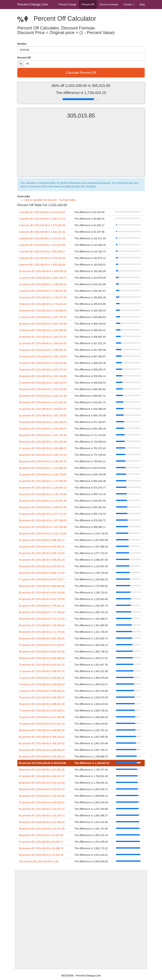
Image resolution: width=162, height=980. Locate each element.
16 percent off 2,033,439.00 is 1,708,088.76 (43, 311)
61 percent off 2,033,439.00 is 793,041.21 (42, 606)
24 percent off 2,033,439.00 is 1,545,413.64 (43, 363)
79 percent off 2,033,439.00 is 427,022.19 (42, 724)
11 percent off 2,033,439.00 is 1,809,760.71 (43, 278)
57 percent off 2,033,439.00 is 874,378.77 (42, 579)
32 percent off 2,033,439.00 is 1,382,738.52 (43, 415)
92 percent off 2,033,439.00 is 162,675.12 (42, 809)
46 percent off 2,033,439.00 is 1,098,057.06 (43, 507)
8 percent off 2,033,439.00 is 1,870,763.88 (42, 258)
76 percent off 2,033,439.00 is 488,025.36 (42, 704)
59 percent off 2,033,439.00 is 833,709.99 (42, 593)
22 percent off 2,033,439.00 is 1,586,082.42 (43, 350)
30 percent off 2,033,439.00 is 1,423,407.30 (43, 402)
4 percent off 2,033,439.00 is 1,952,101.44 (42, 232)
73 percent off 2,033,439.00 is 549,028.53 (42, 684)
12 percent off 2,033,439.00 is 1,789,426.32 (43, 284)
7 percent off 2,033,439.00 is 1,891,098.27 (42, 252)
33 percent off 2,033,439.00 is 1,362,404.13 (43, 422)
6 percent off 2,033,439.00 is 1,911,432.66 (42, 245)
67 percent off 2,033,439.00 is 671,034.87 (42, 645)
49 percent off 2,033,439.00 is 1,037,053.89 (43, 527)
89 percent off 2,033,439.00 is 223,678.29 (42, 789)
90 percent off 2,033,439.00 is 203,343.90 (42, 796)
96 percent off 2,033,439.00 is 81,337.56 (41, 835)
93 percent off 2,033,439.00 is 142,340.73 (42, 816)
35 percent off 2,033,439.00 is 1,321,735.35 (43, 435)
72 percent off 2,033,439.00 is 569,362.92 (42, 678)
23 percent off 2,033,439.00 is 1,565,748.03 (43, 356)
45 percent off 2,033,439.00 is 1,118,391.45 (43, 501)
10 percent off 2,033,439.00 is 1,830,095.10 (43, 271)
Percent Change (67, 4)
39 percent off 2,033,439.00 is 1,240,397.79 (43, 461)
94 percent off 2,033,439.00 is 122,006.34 (42, 822)
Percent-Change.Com (33, 4)
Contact (129, 4)
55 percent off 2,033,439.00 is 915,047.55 (42, 566)
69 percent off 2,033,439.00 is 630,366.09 (42, 658)
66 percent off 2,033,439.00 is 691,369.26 (42, 638)
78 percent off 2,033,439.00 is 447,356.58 (42, 717)
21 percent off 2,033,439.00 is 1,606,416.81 (43, 343)
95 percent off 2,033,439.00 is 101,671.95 (42, 829)
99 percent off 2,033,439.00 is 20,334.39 (41, 855)
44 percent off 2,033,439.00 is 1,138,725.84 (43, 494)
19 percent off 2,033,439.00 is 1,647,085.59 (43, 330)
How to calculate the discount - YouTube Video (50, 200)
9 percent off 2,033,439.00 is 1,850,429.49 (42, 265)
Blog (142, 4)
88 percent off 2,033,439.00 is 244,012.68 (42, 783)
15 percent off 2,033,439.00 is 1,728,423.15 (43, 304)
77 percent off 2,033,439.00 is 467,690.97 (42, 711)
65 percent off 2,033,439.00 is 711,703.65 (42, 632)
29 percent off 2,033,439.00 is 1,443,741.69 (43, 396)
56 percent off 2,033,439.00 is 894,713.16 (42, 573)
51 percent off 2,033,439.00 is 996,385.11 (42, 540)
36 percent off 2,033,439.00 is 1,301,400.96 (43, 442)
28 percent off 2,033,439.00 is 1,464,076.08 (43, 389)
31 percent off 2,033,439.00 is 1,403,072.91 (43, 409)
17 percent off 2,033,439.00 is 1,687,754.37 (43, 317)
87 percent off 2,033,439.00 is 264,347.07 (42, 776)
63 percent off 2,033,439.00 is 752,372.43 (42, 619)
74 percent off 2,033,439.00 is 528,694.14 (42, 691)
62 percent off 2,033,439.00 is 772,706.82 (42, 612)
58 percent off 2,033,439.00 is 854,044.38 (42, 586)
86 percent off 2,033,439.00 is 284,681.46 (42, 770)
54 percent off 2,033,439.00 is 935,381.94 (42, 560)
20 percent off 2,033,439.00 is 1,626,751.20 (43, 337)
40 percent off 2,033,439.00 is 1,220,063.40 (43, 468)
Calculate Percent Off (81, 73)
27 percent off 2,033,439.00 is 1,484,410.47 (43, 383)
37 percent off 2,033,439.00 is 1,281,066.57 (43, 448)
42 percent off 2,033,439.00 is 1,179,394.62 (43, 481)
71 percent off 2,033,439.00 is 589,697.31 (42, 671)
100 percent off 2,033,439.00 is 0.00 (39, 861)
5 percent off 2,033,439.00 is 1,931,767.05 (42, 238)
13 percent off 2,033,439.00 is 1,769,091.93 (43, 291)
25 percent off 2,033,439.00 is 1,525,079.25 (43, 370)
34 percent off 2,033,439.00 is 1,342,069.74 (43, 429)
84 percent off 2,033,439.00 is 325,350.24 (42, 756)
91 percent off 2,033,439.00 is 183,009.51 (42, 802)
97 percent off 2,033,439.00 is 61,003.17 (41, 842)
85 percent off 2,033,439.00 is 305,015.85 (42, 763)
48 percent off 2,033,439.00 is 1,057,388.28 (43, 520)
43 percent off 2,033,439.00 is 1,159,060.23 (43, 488)
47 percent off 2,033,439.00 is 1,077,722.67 (43, 514)
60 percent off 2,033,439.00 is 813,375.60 (42, 599)
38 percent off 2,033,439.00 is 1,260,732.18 (43, 455)
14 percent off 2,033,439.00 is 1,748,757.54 (43, 297)
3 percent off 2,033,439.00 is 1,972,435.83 (42, 225)
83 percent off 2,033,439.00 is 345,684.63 (42, 750)
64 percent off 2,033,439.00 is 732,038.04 (42, 625)
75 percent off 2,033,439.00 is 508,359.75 (42, 697)
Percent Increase (109, 4)
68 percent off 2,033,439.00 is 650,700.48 (42, 652)
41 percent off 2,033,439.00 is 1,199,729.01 (43, 474)
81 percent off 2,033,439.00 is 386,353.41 (42, 737)
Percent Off (88, 4)
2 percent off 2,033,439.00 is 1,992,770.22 (42, 219)
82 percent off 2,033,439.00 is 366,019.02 (42, 743)
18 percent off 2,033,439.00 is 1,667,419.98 (43, 324)
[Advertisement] (81, 151)
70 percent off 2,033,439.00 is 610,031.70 (42, 665)
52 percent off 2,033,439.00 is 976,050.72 (42, 547)
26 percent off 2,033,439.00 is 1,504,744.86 (43, 376)
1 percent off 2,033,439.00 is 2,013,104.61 (42, 212)
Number (22, 44)
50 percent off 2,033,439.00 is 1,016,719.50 (43, 534)
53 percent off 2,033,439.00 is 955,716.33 (42, 553)
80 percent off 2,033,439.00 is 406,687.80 (42, 730)
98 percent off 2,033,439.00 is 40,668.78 (41, 848)
